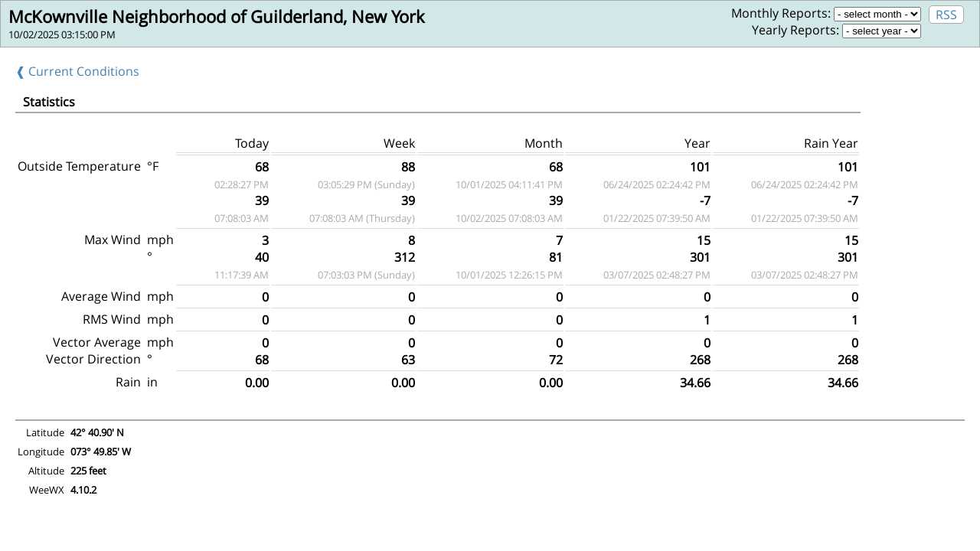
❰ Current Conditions (77, 71)
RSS (946, 15)
